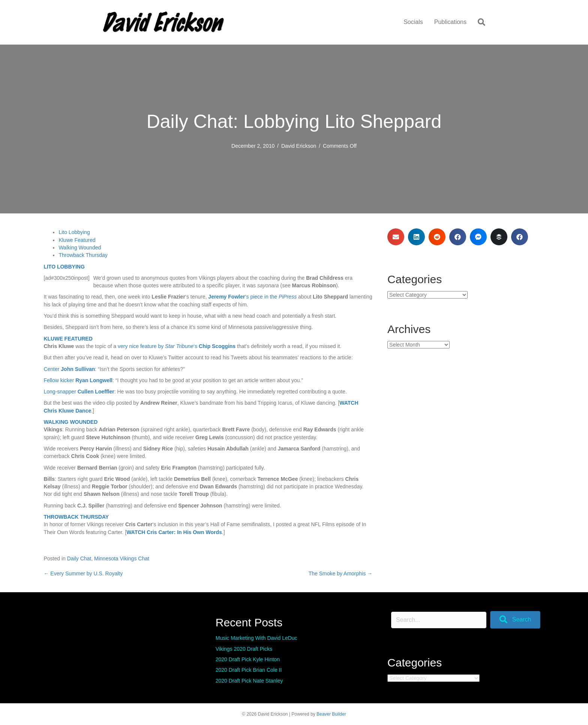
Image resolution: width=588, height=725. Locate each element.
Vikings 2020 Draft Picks (244, 649)
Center (69, 369)
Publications (450, 22)
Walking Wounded (80, 248)
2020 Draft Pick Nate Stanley (249, 681)
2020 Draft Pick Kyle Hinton (248, 659)
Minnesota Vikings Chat (122, 558)
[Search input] (439, 620)
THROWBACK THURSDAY (76, 517)
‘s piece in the (252, 297)
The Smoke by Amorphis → (340, 573)
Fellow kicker (78, 380)
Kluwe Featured (77, 240)
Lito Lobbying (74, 232)
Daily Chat (79, 558)
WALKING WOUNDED (70, 422)
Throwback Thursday (83, 255)
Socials (413, 22)
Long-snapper (79, 392)
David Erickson (299, 146)
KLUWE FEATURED (68, 339)
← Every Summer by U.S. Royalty (83, 573)
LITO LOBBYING (64, 267)
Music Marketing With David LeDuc (256, 638)
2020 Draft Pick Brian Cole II (249, 670)
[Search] (479, 22)
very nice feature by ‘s (177, 346)
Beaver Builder (331, 714)
